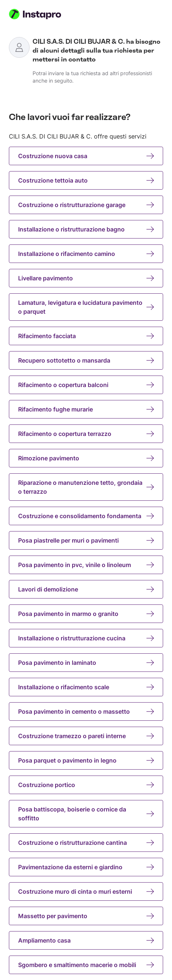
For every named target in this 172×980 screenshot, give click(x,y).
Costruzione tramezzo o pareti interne (86, 736)
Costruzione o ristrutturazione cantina (86, 843)
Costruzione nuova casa (86, 156)
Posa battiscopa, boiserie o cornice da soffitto (86, 814)
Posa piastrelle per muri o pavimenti (86, 540)
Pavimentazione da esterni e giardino (86, 867)
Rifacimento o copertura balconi (86, 385)
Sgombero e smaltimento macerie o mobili (86, 965)
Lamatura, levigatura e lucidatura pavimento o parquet (86, 307)
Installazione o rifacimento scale (86, 687)
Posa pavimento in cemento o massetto (86, 711)
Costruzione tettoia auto (86, 180)
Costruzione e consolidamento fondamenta (86, 516)
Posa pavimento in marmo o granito (86, 614)
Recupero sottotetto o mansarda (86, 360)
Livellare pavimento (86, 278)
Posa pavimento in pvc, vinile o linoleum (86, 565)
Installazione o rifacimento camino (86, 254)
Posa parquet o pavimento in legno (86, 760)
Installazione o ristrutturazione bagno (86, 229)
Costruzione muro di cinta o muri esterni (86, 891)
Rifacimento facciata (86, 336)
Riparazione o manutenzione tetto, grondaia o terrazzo (86, 487)
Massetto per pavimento (86, 916)
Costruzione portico (86, 785)
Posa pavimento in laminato (86, 663)
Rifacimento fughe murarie (86, 409)
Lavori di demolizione (86, 589)
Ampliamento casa (86, 940)
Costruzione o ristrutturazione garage (86, 205)
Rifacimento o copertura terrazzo (86, 434)
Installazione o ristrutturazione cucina (86, 638)
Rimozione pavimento (86, 458)
